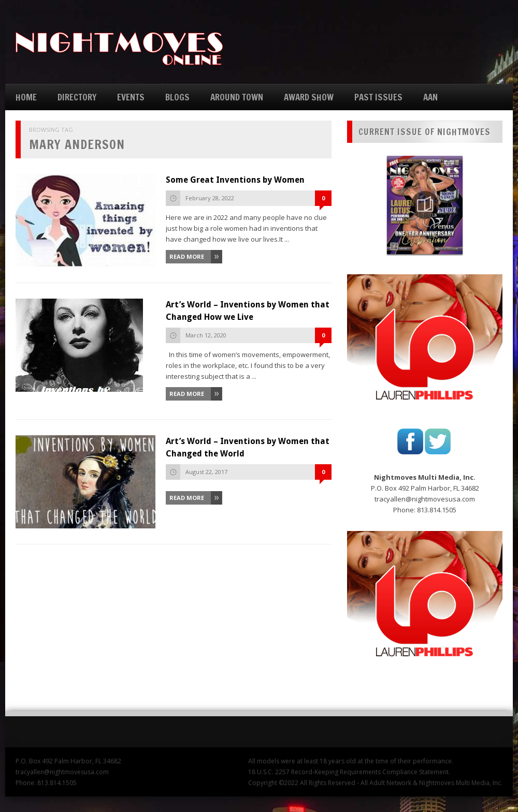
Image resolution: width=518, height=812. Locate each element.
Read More (187, 256)
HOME (26, 97)
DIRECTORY (77, 97)
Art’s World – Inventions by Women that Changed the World (248, 447)
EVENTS (131, 97)
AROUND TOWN (237, 97)
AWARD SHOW (309, 97)
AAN (430, 97)
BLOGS (177, 97)
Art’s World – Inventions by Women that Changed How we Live (248, 311)
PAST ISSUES (378, 97)
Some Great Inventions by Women (235, 180)
